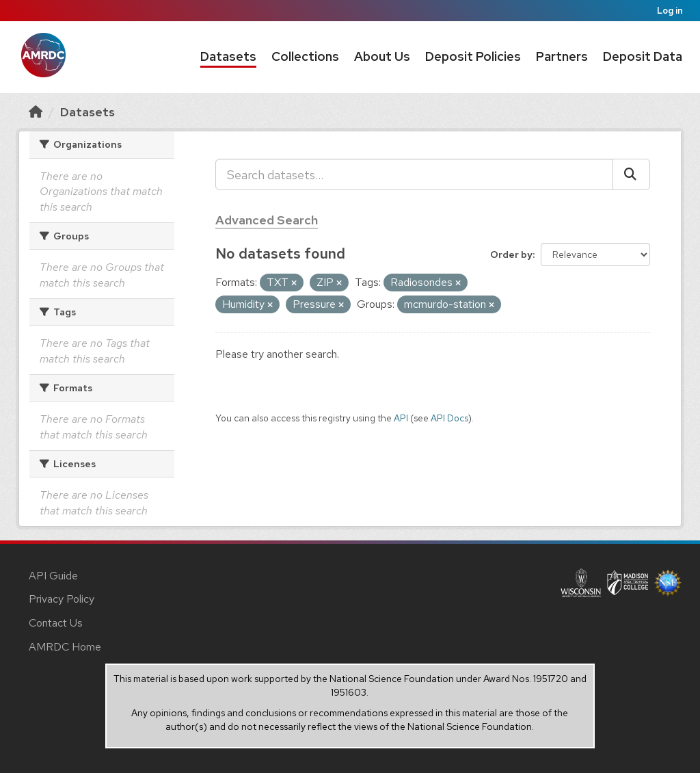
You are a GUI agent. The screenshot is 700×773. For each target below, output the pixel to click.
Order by (511, 254)
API (401, 418)
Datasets (228, 56)
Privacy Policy (62, 599)
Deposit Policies (473, 56)
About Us (382, 56)
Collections (305, 56)
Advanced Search (267, 220)
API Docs (449, 418)
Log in (670, 11)
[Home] (36, 112)
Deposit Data (643, 56)
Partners (562, 56)
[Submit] (631, 174)
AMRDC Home (65, 647)
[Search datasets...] (414, 174)
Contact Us (56, 623)
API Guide (53, 576)
